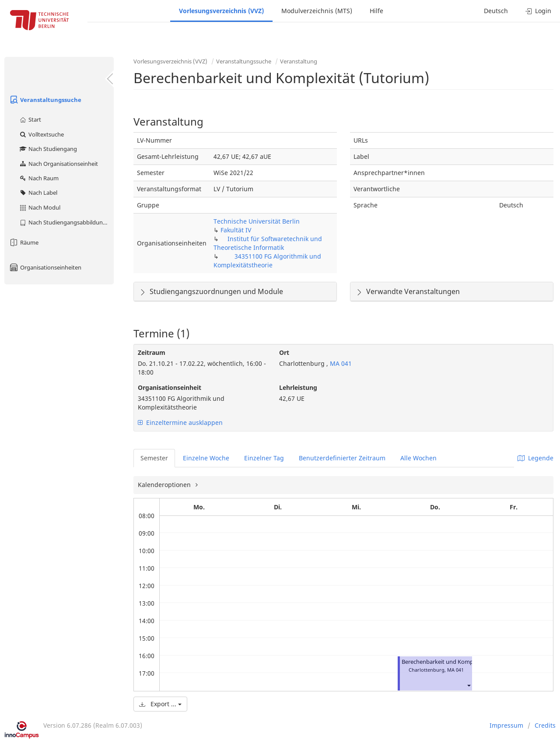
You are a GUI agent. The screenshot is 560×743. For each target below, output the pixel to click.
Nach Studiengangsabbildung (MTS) (66, 222)
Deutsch (496, 11)
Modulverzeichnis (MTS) (317, 11)
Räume (24, 242)
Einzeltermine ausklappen (180, 422)
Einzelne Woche (206, 458)
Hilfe (376, 11)
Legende (535, 458)
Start (30, 119)
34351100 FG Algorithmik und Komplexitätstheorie (267, 261)
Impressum (506, 725)
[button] (469, 685)
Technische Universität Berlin (257, 221)
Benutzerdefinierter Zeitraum (342, 458)
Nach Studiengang (48, 149)
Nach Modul (40, 207)
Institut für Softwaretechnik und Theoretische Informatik (268, 243)
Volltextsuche (41, 134)
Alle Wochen (418, 458)
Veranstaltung (299, 61)
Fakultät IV (236, 230)
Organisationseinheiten (45, 267)
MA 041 (340, 363)
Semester (154, 458)
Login (538, 11)
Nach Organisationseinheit (58, 164)
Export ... (160, 704)
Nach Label (38, 193)
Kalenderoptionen (165, 485)
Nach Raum (39, 178)
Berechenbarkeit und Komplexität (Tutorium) (461, 662)
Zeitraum (152, 352)
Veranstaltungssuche (45, 100)
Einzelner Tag (264, 458)
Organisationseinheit (170, 387)
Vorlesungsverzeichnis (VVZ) (221, 11)
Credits (545, 725)
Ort (284, 352)
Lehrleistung (298, 387)
